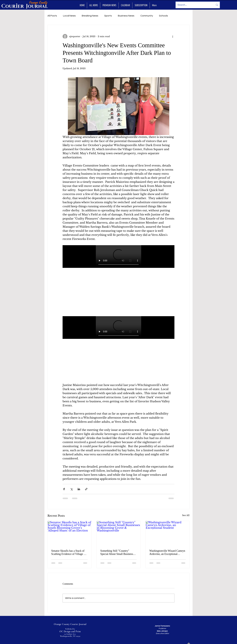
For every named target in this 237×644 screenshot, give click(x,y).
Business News (126, 16)
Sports (108, 16)
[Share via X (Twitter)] (71, 489)
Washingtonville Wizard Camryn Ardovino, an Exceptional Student (167, 552)
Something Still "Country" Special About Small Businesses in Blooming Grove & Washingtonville (118, 552)
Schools (163, 16)
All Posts (52, 16)
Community (147, 16)
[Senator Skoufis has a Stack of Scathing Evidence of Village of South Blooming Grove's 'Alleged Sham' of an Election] (69, 533)
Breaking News (90, 16)
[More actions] (173, 36)
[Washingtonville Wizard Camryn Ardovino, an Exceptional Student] (168, 533)
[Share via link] (86, 489)
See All (186, 515)
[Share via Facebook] (64, 489)
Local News (69, 16)
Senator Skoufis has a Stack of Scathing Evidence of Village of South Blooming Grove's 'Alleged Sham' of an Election (69, 552)
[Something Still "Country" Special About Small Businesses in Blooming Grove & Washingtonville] (119, 533)
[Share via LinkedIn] (79, 489)
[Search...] (193, 5)
